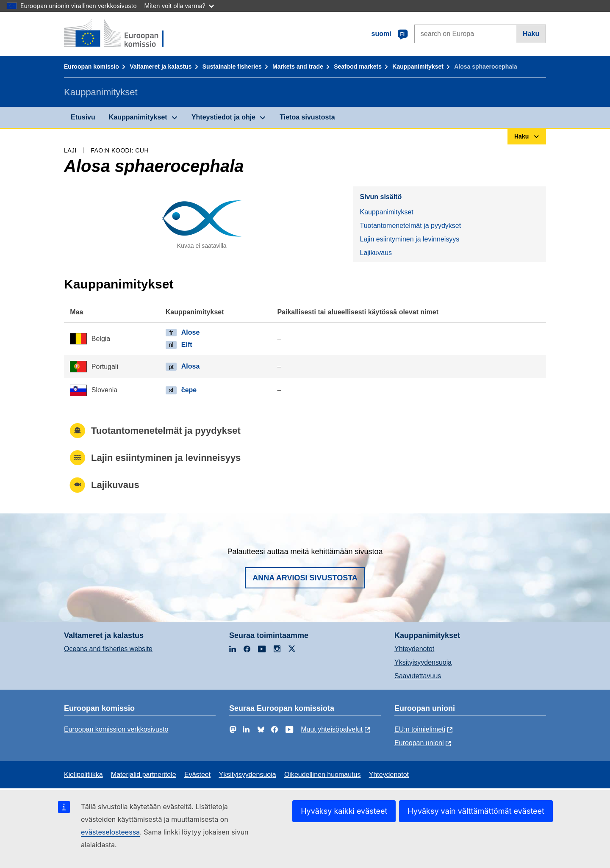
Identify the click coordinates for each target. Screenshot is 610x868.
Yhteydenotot (414, 649)
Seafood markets (358, 67)
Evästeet (197, 775)
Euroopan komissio (91, 67)
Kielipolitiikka (83, 775)
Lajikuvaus (376, 253)
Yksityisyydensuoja (423, 662)
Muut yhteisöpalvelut (332, 729)
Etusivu (83, 117)
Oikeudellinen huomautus (323, 775)
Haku (531, 34)
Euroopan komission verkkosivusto (116, 729)
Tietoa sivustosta (307, 117)
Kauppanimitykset (418, 67)
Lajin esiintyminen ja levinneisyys (409, 239)
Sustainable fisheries (232, 67)
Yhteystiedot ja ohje (223, 117)
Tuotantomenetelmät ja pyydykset (410, 226)
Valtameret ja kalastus (161, 67)
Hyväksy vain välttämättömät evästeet (476, 811)
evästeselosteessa (110, 832)
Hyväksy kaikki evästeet (344, 811)
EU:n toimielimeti (420, 729)
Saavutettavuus (418, 676)
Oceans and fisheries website (108, 649)
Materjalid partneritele (144, 775)
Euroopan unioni (419, 743)
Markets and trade (298, 67)
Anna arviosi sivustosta (305, 578)
